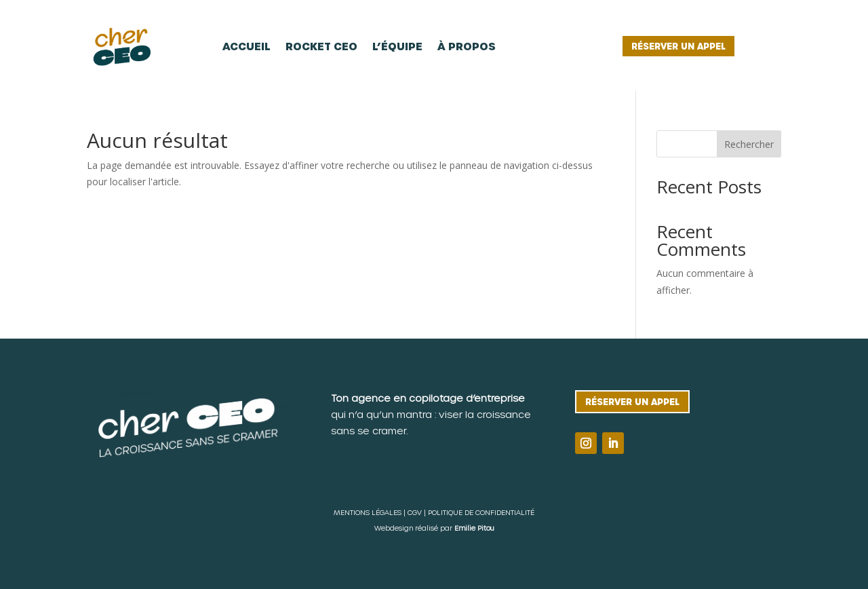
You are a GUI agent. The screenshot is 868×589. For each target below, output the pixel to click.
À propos (467, 46)
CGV (415, 512)
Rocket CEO (321, 46)
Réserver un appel (678, 46)
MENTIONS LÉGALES (368, 512)
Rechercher (749, 144)
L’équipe (397, 46)
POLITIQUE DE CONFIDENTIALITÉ (481, 512)
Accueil (246, 46)
